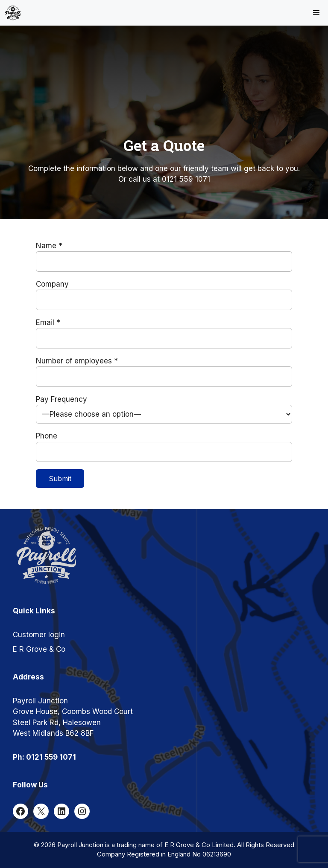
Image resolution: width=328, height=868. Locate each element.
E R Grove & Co (39, 649)
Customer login (39, 635)
